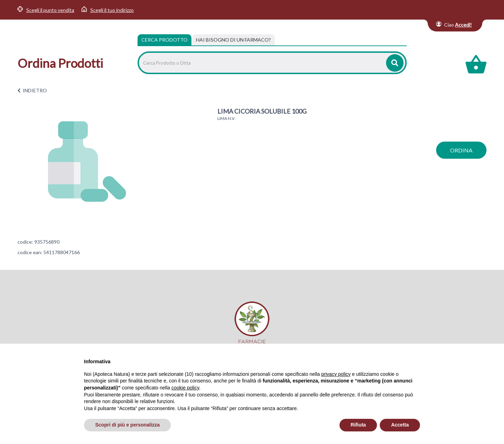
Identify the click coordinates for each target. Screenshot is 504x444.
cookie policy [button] (185, 388)
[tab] (233, 40)
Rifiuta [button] (358, 425)
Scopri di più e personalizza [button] (127, 425)
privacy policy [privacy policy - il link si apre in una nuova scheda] (336, 374)
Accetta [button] (400, 425)
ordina (461, 150)
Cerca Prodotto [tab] (164, 40)
